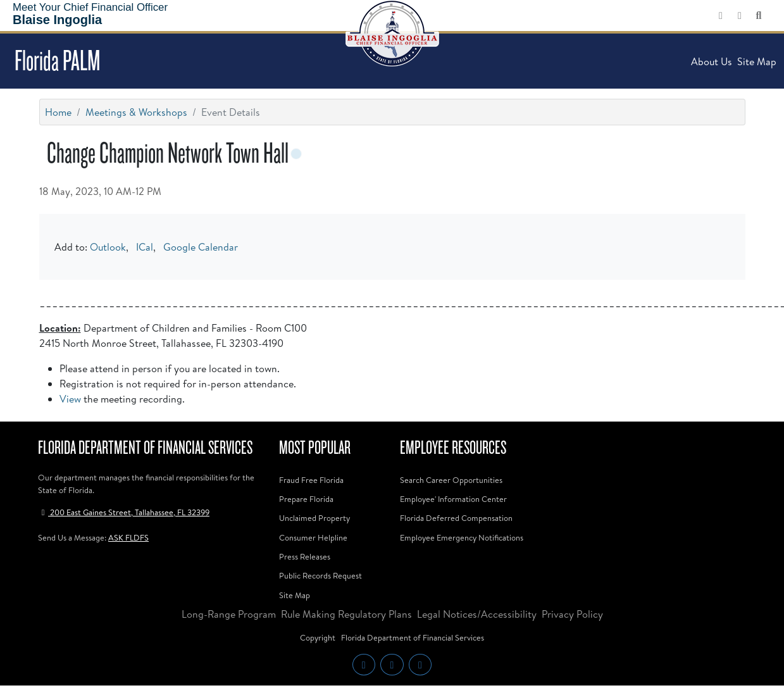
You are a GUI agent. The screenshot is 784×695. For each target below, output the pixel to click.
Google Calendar (201, 247)
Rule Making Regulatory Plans (346, 614)
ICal (145, 247)
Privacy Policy (572, 614)
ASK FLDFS (128, 537)
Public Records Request (320, 575)
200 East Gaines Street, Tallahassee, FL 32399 (124, 512)
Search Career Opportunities (451, 480)
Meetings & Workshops (136, 112)
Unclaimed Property (314, 518)
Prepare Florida (306, 499)
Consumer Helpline (313, 537)
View (70, 399)
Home (58, 112)
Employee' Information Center (453, 499)
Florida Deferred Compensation (456, 518)
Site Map (757, 61)
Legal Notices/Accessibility (477, 614)
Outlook (108, 247)
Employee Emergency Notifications (462, 537)
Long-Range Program (229, 614)
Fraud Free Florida (311, 480)
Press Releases (305, 556)
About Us (712, 61)
